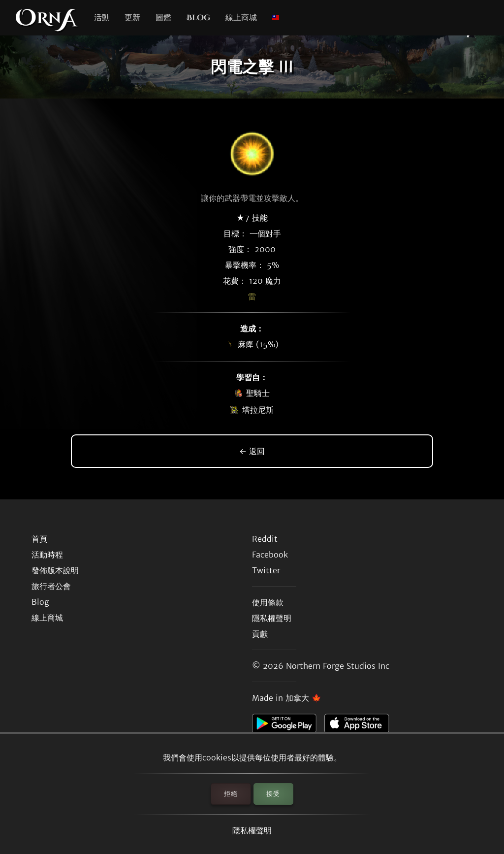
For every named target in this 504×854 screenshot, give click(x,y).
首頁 (39, 539)
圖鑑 (163, 18)
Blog (198, 18)
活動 (102, 18)
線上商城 (241, 18)
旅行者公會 (51, 586)
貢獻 (260, 634)
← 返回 (252, 451)
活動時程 (47, 555)
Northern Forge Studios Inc (338, 666)
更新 (132, 18)
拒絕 (231, 794)
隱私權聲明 (252, 830)
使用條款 (268, 602)
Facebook (270, 555)
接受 (273, 794)
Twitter (266, 570)
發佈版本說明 (55, 570)
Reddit (265, 539)
